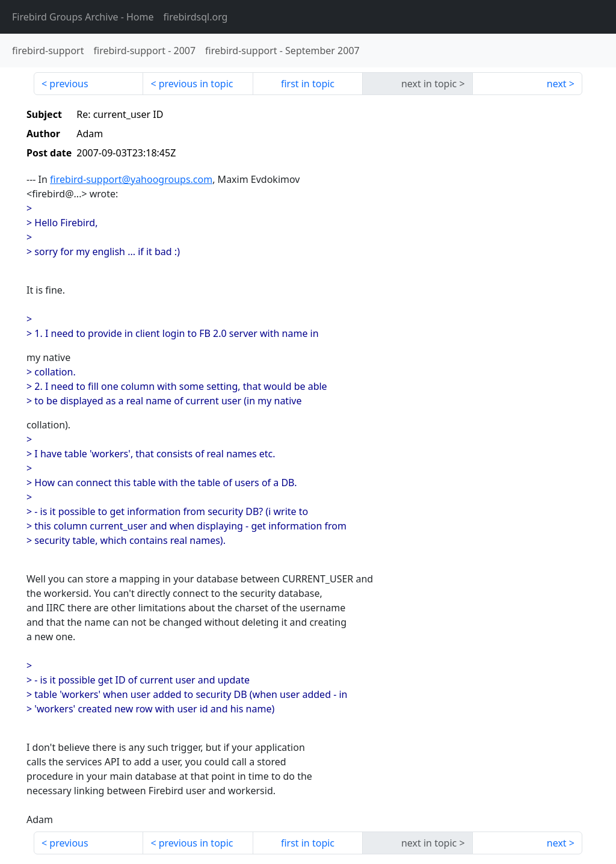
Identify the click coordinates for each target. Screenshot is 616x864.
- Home (83, 17)
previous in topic (196, 84)
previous (69, 84)
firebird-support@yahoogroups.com (131, 179)
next (557, 84)
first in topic (308, 84)
